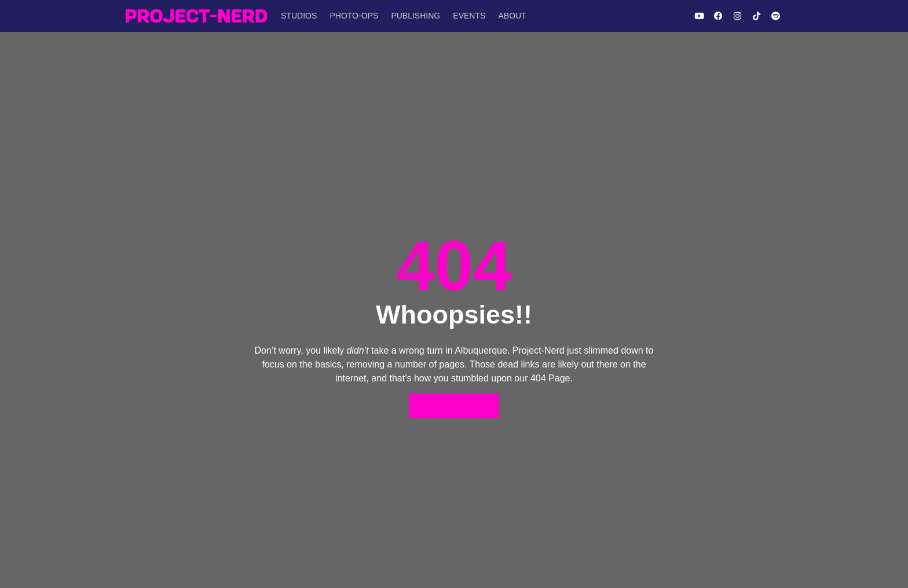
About (507, 16)
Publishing (413, 16)
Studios (298, 16)
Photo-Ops (352, 16)
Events (465, 16)
